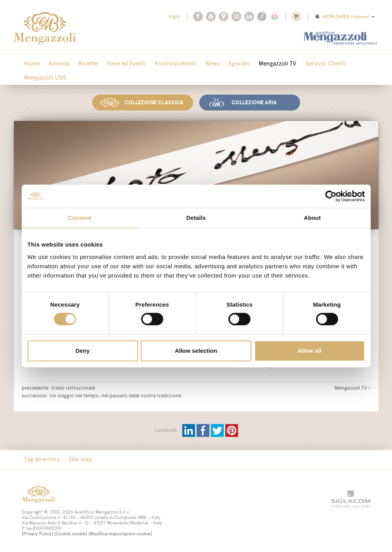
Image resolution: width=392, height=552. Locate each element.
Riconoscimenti (164, 64)
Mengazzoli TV (257, 64)
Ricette (81, 64)
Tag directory (41, 459)
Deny (83, 351)
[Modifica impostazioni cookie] (120, 534)
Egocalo (222, 64)
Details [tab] (196, 218)
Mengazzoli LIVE (44, 78)
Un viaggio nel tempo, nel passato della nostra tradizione (115, 395)
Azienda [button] (55, 64)
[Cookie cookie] (71, 534)
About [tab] (313, 218)
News (198, 64)
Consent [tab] (80, 218)
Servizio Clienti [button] (302, 64)
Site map (76, 459)
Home (31, 64)
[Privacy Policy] (37, 534)
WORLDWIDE (344, 17)
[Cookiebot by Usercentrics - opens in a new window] (331, 196)
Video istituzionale (73, 387)
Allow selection (196, 351)
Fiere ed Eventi (117, 64)
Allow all (310, 351)
